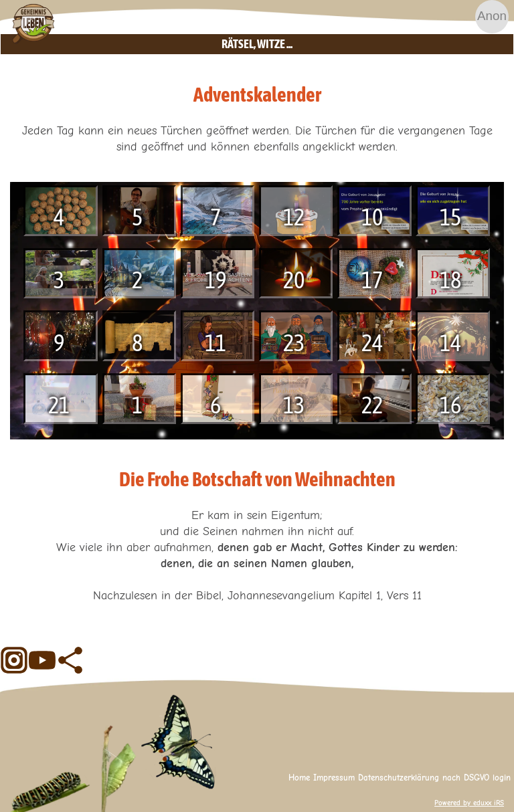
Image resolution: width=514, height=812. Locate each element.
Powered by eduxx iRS (469, 803)
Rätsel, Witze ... (362, 44)
